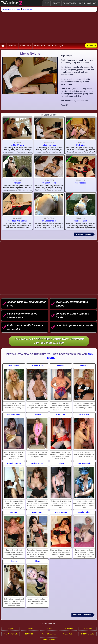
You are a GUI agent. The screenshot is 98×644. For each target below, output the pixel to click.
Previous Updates (83, 234)
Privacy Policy (68, 634)
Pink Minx (81, 145)
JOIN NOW (92, 3)
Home (46, 3)
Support (10, 629)
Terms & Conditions (49, 634)
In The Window (17, 145)
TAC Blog (49, 629)
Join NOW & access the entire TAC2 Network (49, 341)
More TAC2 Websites (82, 615)
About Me (13, 46)
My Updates (26, 46)
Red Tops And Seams (17, 221)
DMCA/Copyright (88, 634)
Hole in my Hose (49, 145)
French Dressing (49, 183)
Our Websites (70, 3)
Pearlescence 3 (81, 221)
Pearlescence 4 (49, 221)
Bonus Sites (40, 46)
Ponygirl (17, 183)
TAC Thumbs (68, 629)
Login (82, 3)
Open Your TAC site (11, 634)
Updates (56, 3)
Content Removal (49, 639)
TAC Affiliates (87, 629)
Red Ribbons (81, 183)
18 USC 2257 (30, 634)
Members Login (55, 46)
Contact (30, 629)
